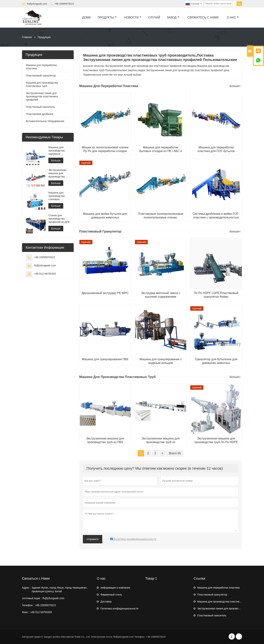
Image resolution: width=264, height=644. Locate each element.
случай (154, 17)
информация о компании (115, 588)
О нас (233, 17)
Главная (27, 37)
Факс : (26, 612)
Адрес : (26, 588)
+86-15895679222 (64, 4)
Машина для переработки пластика (218, 588)
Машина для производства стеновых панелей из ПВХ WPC (58, 196)
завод (173, 17)
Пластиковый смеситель (40, 107)
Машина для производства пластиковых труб (224, 602)
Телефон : (28, 605)
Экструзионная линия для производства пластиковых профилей (42, 96)
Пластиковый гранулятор (41, 76)
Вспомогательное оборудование (45, 121)
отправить (93, 539)
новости (133, 17)
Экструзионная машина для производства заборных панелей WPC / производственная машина (59, 173)
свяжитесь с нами (203, 17)
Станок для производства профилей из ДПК (59, 219)
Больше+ (235, 86)
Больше (56, 160)
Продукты (107, 17)
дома (86, 17)
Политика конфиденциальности (119, 609)
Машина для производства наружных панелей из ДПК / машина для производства (59, 151)
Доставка (106, 602)
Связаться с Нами (36, 579)
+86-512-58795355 (45, 274)
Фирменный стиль (111, 595)
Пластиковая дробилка (40, 114)
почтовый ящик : (32, 598)
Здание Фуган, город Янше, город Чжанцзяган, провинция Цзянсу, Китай (59, 589)
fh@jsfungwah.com (37, 4)
